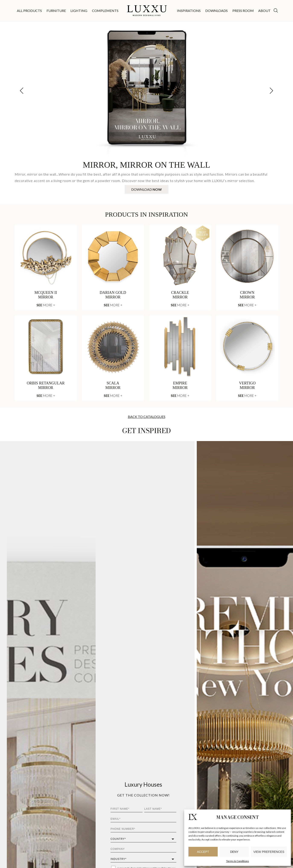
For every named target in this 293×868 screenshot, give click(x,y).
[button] (271, 91)
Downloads (216, 11)
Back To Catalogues (147, 417)
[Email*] (143, 819)
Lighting (79, 11)
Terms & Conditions (238, 861)
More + (46, 305)
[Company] (143, 849)
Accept (203, 852)
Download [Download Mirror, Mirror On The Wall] (146, 189)
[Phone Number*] (143, 829)
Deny (234, 852)
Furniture (56, 11)
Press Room (243, 11)
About (264, 11)
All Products (29, 11)
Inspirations (189, 11)
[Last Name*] (160, 809)
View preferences (269, 852)
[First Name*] (127, 809)
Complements (105, 11)
